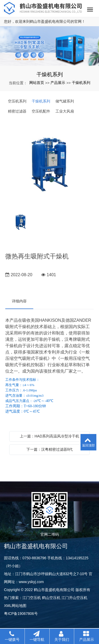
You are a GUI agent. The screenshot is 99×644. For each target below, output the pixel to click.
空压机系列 (17, 101)
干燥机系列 (81, 83)
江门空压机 (32, 598)
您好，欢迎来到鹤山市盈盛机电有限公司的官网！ (45, 21)
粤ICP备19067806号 (21, 614)
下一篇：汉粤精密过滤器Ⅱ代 (50, 449)
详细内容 (19, 301)
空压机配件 (41, 111)
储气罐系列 (65, 101)
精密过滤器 (17, 111)
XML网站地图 (15, 606)
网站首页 (37, 83)
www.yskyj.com (31, 582)
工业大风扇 (65, 111)
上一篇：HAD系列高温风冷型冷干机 (50, 436)
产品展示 (58, 83)
